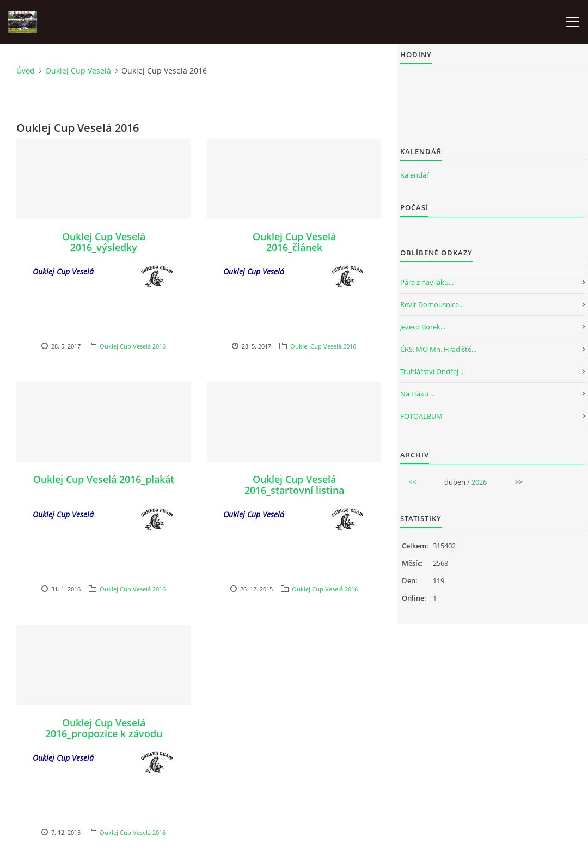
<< (412, 482)
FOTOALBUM (421, 416)
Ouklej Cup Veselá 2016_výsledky (104, 242)
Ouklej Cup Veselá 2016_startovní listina (294, 485)
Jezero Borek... (423, 327)
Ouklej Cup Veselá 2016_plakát (104, 479)
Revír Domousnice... (432, 304)
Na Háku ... (418, 394)
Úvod (26, 71)
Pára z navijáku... (427, 282)
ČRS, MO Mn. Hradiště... (438, 349)
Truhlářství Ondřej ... (433, 371)
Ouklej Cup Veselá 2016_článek (294, 242)
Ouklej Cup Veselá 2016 (133, 346)
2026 (479, 482)
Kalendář (415, 175)
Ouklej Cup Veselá (78, 71)
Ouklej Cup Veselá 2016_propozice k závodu (104, 728)
